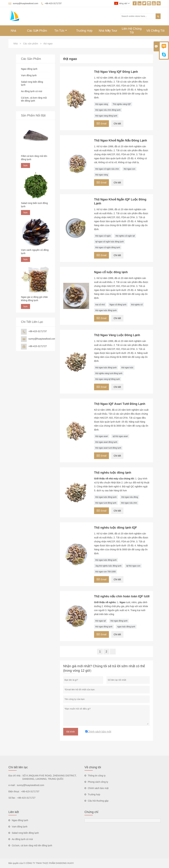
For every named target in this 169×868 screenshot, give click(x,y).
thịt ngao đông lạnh (119, 621)
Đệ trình (71, 732)
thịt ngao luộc (127, 368)
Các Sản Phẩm (37, 31)
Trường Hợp (84, 31)
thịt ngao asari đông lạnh (106, 442)
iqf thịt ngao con (133, 566)
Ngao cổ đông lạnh (118, 305)
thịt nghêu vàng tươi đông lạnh (109, 373)
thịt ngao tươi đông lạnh (106, 503)
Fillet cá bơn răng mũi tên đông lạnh (34, 158)
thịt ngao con (129, 169)
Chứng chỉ (91, 812)
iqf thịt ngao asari (120, 436)
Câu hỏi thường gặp (98, 801)
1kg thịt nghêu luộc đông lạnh (108, 566)
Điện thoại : (14, 791)
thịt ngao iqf (101, 621)
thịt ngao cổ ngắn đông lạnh (108, 247)
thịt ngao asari (102, 436)
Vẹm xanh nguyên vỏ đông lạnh (35, 252)
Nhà (13, 31)
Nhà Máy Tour (108, 31)
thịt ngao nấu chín (129, 503)
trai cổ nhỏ (100, 305)
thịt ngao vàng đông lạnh (106, 116)
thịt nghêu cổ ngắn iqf (125, 236)
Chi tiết (117, 124)
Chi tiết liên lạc (18, 767)
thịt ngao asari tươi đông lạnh (108, 448)
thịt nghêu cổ (137, 305)
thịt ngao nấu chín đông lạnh (108, 110)
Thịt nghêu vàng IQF (122, 104)
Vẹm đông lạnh (29, 75)
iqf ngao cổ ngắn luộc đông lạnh (110, 242)
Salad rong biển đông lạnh (25, 833)
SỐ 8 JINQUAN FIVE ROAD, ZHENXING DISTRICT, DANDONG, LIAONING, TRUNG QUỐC (50, 777)
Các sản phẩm (31, 44)
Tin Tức (61, 31)
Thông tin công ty (97, 776)
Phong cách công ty (98, 782)
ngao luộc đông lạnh (126, 627)
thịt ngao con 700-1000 (106, 572)
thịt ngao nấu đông (130, 497)
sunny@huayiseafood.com (25, 3)
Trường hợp (94, 794)
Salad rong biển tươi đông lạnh (34, 205)
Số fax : (12, 798)
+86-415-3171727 (38, 346)
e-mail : (12, 785)
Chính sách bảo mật (98, 788)
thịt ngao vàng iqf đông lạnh (108, 379)
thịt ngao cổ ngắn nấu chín (107, 169)
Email (101, 123)
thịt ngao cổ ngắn (103, 236)
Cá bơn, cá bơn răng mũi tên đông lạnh (32, 845)
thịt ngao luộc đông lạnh (106, 310)
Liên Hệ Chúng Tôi (132, 31)
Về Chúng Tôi (155, 31)
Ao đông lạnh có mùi (32, 91)
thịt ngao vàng (102, 104)
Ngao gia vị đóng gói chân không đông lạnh (34, 299)
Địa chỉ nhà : (15, 776)
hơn (25, 165)
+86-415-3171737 (53, 3)
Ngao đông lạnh (29, 69)
